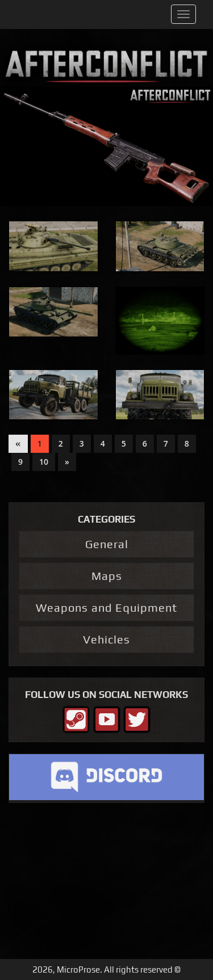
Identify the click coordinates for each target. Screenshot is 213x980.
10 (44, 462)
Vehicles (106, 639)
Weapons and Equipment (106, 607)
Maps (107, 576)
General (107, 544)
